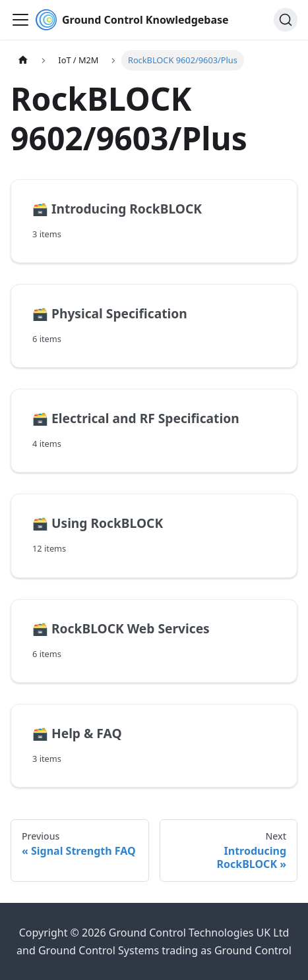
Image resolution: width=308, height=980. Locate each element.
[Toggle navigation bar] (20, 20)
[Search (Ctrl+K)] (286, 20)
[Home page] (23, 60)
